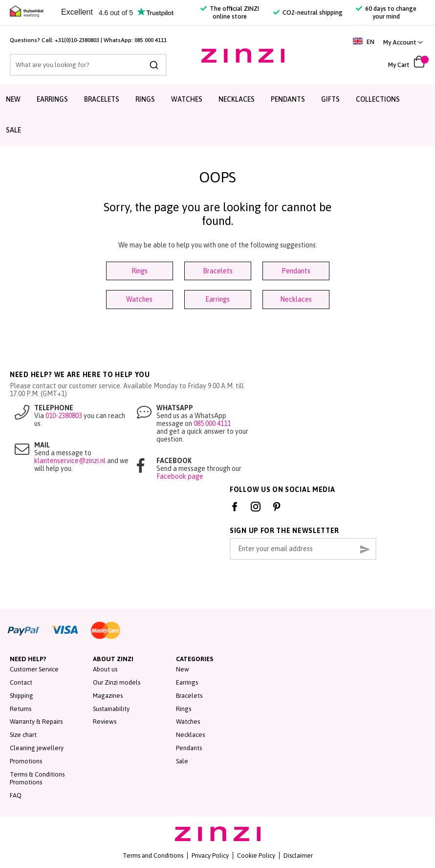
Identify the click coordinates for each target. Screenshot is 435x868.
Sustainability (111, 709)
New (13, 99)
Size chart (23, 735)
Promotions (26, 761)
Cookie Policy (256, 856)
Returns (21, 709)
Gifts (330, 99)
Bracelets (102, 99)
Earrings (52, 99)
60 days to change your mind (386, 12)
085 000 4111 (151, 40)
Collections (378, 99)
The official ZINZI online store (230, 12)
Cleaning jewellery (37, 748)
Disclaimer (298, 856)
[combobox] (88, 65)
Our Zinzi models (117, 682)
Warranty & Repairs (36, 722)
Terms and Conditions (153, 856)
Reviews (105, 722)
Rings (145, 99)
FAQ (16, 795)
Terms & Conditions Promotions (37, 779)
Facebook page (180, 476)
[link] (403, 42)
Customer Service (34, 669)
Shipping (22, 696)
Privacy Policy (210, 856)
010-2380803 (64, 416)
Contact (21, 682)
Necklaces (237, 99)
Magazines (108, 696)
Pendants (288, 99)
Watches (187, 99)
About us (105, 669)
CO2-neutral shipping (308, 12)
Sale (13, 130)
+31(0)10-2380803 (77, 40)
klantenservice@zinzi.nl (70, 461)
